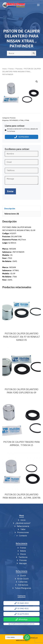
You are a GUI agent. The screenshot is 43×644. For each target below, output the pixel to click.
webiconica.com (22, 640)
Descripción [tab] (10, 209)
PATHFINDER (14, 120)
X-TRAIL (21, 120)
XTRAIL (27, 120)
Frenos (11, 69)
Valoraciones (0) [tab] (12, 214)
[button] (37, 82)
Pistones (19, 69)
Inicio (4, 69)
